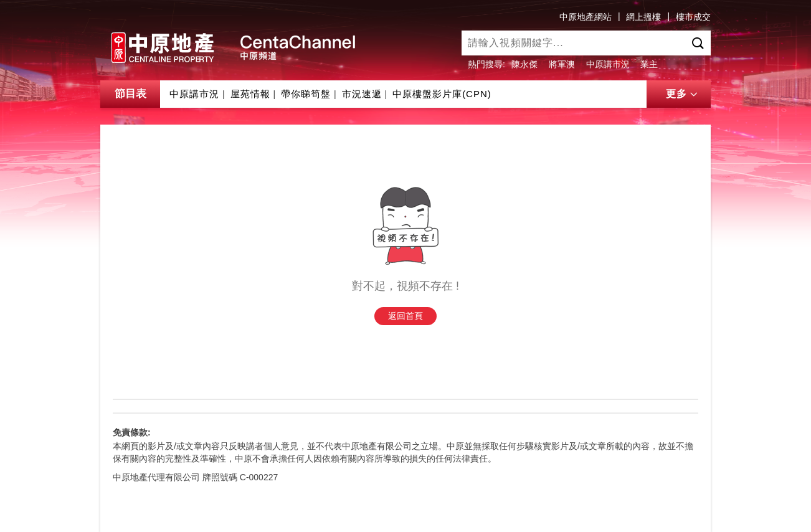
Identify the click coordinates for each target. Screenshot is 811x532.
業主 (649, 64)
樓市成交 (693, 17)
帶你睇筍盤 (306, 94)
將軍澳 (562, 64)
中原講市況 (608, 64)
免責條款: (132, 432)
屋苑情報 (250, 94)
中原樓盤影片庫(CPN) (442, 94)
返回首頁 (405, 316)
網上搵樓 (643, 17)
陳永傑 (524, 64)
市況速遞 (362, 94)
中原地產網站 (586, 17)
